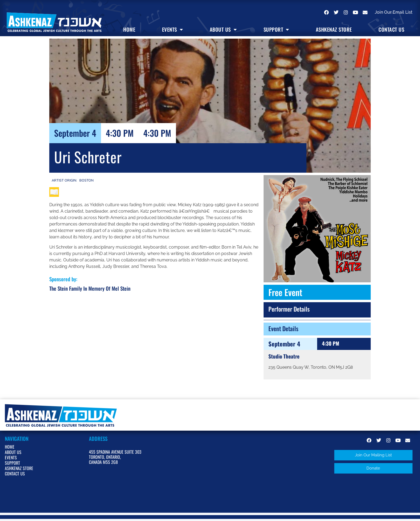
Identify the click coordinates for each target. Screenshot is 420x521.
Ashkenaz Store (334, 29)
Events (173, 29)
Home (129, 29)
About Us (223, 29)
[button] (373, 455)
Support (276, 29)
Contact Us (391, 29)
